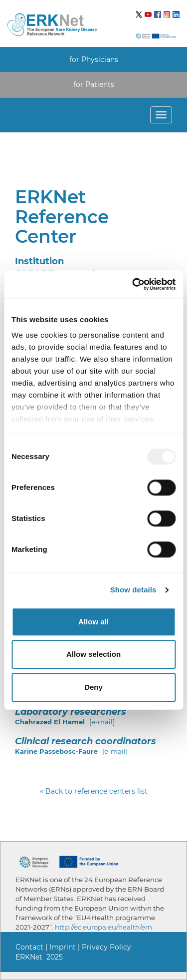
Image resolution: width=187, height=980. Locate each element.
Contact (29, 947)
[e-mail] (102, 722)
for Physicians (94, 59)
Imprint (63, 947)
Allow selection (93, 654)
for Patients (94, 84)
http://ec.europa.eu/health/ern (103, 927)
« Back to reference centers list (94, 791)
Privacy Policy (106, 947)
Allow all (93, 622)
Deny (93, 687)
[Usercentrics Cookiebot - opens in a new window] (133, 284)
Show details (133, 590)
